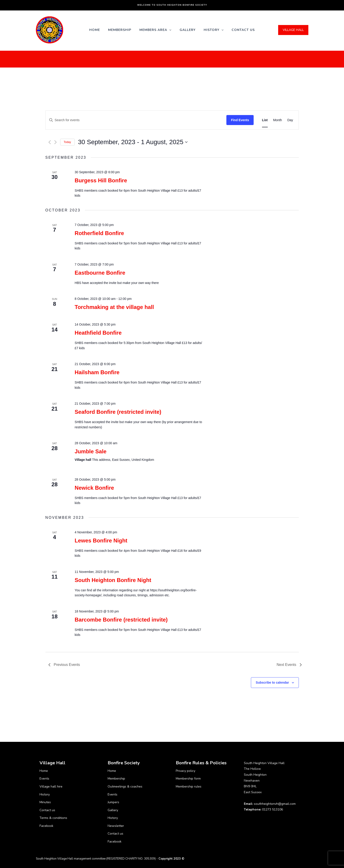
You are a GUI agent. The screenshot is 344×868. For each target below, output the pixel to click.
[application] (169, 30)
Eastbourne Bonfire (100, 273)
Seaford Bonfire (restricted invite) (118, 412)
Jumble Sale (91, 451)
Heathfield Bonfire (98, 333)
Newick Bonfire (94, 488)
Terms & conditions (53, 818)
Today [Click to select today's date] (67, 142)
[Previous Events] (50, 142)
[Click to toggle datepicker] (133, 142)
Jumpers (113, 802)
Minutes (45, 802)
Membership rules (189, 786)
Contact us (243, 30)
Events (44, 779)
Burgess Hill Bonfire (101, 180)
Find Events (240, 120)
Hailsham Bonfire (97, 372)
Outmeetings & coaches (125, 786)
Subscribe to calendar (272, 682)
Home (95, 30)
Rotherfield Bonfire (99, 233)
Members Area (155, 30)
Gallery (188, 30)
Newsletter (116, 826)
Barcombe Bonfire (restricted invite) (121, 620)
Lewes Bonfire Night (101, 541)
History (214, 30)
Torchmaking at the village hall (114, 307)
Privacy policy (186, 771)
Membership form (188, 779)
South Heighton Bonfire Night (113, 580)
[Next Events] (56, 142)
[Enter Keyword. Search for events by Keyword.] (136, 120)
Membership (120, 30)
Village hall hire (51, 786)
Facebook (46, 826)
